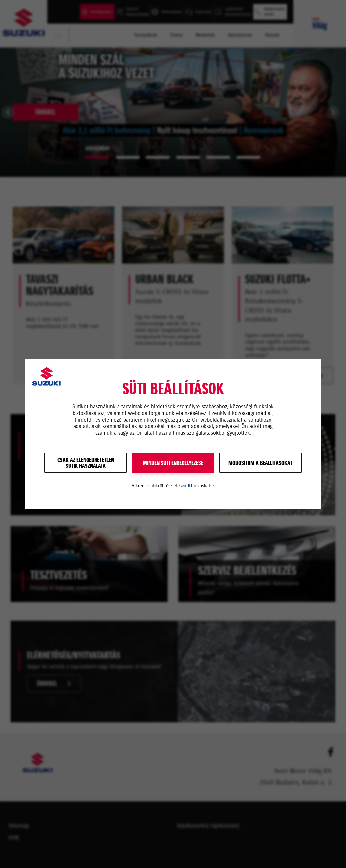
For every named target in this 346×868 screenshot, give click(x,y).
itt (190, 486)
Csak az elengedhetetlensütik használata (86, 463)
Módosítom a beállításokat (260, 463)
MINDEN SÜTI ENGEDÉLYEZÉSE (173, 463)
